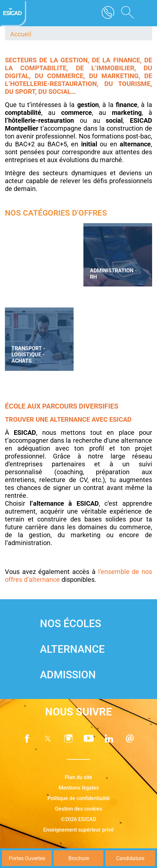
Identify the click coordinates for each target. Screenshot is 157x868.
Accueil (21, 34)
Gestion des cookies (78, 809)
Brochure (79, 858)
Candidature (130, 858)
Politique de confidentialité (79, 798)
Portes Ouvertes (27, 858)
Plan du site (78, 777)
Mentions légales (79, 788)
